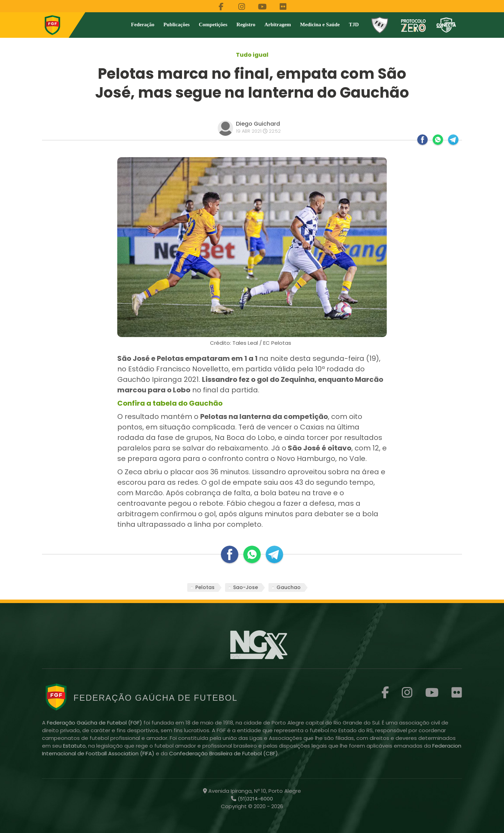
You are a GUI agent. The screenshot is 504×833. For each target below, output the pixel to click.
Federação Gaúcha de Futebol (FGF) (95, 723)
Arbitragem (278, 24)
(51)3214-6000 (255, 799)
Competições (213, 24)
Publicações (177, 24)
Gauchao (289, 587)
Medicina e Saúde (320, 24)
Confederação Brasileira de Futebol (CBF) (223, 753)
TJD (354, 24)
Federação (143, 24)
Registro (246, 24)
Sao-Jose (246, 587)
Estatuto (74, 746)
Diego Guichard (258, 124)
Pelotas (205, 587)
